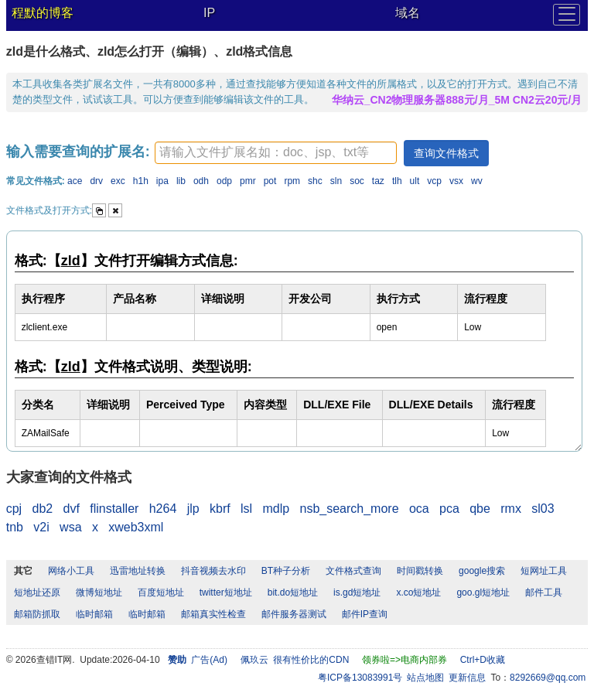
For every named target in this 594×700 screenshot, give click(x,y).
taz (378, 181)
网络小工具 (71, 571)
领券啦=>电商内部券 (405, 660)
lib (181, 181)
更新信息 (467, 678)
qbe (480, 509)
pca (449, 509)
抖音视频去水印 (213, 571)
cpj (14, 509)
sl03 (543, 509)
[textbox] (276, 153)
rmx (511, 509)
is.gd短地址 (357, 592)
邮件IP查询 (365, 614)
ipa (162, 181)
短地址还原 (37, 592)
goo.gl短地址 (483, 592)
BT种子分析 (286, 571)
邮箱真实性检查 (213, 614)
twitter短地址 (226, 592)
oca (419, 509)
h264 (163, 509)
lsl (246, 509)
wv (477, 181)
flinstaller (114, 509)
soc (357, 181)
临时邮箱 (94, 614)
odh (201, 181)
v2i (41, 527)
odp (224, 181)
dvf (72, 509)
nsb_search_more (350, 509)
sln (336, 181)
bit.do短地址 (293, 592)
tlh (397, 181)
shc (315, 181)
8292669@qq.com (548, 678)
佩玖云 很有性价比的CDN (295, 660)
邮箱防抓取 (37, 614)
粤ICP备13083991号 (360, 678)
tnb (15, 527)
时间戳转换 (420, 571)
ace (75, 181)
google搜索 (482, 571)
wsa (70, 527)
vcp (434, 181)
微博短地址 (99, 592)
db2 (42, 509)
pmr (248, 181)
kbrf (220, 509)
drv (96, 181)
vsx (456, 181)
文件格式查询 (353, 571)
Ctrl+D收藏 (483, 660)
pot (270, 181)
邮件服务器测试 (294, 614)
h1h (141, 181)
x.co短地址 (418, 592)
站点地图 (425, 678)
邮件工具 (544, 592)
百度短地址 (161, 592)
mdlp (276, 509)
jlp (193, 509)
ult (415, 181)
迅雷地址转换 (138, 571)
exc (118, 181)
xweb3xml (136, 527)
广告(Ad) (209, 660)
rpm (292, 181)
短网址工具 (544, 571)
